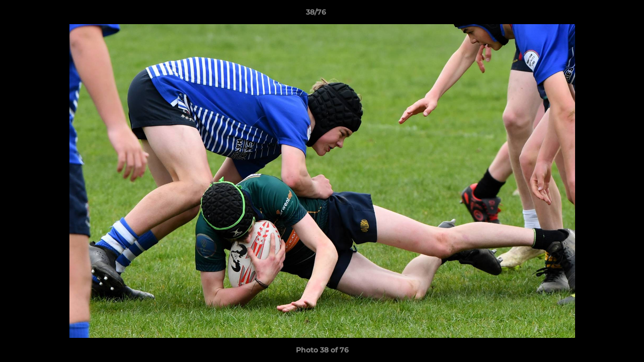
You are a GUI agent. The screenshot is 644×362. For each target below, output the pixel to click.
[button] (602, 15)
